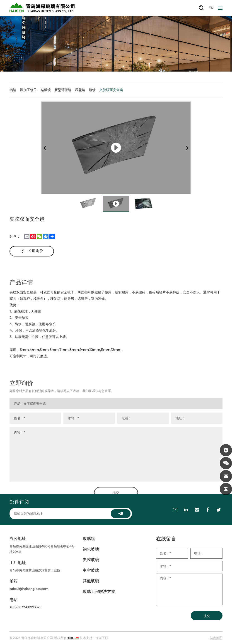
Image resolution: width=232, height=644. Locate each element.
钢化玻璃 (91, 549)
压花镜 (80, 90)
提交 (207, 616)
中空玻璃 (91, 571)
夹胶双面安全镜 (111, 90)
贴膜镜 (46, 90)
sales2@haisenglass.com (29, 589)
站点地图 (216, 638)
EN (211, 8)
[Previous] (45, 148)
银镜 (92, 90)
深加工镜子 (28, 90)
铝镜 (13, 90)
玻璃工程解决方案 (99, 592)
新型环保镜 (63, 90)
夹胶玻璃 (91, 560)
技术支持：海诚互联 (94, 638)
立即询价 (36, 251)
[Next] (187, 148)
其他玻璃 (91, 581)
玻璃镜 (89, 539)
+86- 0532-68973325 (25, 607)
